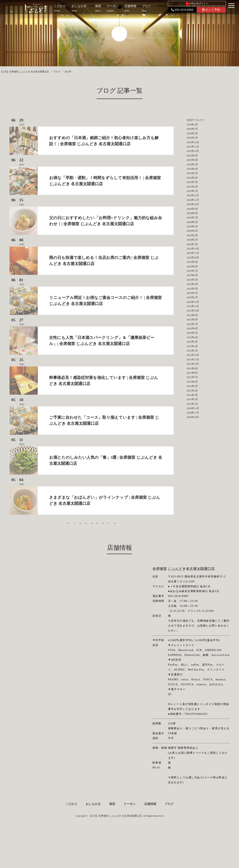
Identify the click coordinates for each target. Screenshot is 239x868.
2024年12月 (193, 195)
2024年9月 (192, 209)
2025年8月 (192, 160)
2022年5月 (192, 333)
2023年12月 (193, 249)
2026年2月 (192, 133)
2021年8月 (192, 373)
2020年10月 (193, 417)
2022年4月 (192, 337)
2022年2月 (192, 346)
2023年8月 (192, 266)
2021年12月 (193, 355)
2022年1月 (192, 351)
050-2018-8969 (182, 10)
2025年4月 (192, 178)
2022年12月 (193, 302)
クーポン (130, 804)
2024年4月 (192, 231)
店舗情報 (150, 804)
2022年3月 (192, 342)
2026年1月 (192, 138)
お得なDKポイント (197, 4)
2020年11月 (193, 413)
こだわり (71, 804)
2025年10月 (193, 151)
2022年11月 (193, 306)
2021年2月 (192, 399)
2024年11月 (193, 200)
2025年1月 (192, 191)
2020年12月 (193, 408)
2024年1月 (192, 244)
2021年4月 (192, 391)
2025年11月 (193, 147)
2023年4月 (192, 284)
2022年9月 (192, 315)
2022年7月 (192, 324)
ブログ (169, 804)
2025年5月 (192, 173)
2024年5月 (192, 226)
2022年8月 (192, 320)
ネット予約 (211, 10)
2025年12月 (193, 142)
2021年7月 (192, 377)
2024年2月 (192, 240)
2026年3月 (192, 129)
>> (115, 523)
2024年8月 (192, 213)
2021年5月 (192, 386)
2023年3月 (192, 289)
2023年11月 (193, 253)
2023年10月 (193, 258)
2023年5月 (192, 280)
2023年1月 (192, 297)
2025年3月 (192, 182)
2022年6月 (192, 328)
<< (68, 523)
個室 (112, 804)
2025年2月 (192, 187)
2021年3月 (192, 395)
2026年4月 (192, 124)
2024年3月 (192, 235)
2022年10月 (193, 311)
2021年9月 (192, 368)
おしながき (93, 804)
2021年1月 (192, 404)
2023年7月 (192, 271)
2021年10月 (193, 364)
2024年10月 (193, 204)
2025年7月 (192, 164)
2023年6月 (192, 275)
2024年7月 (192, 218)
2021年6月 (192, 382)
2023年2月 (192, 293)
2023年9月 (192, 262)
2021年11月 (193, 360)
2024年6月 (192, 222)
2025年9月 (192, 156)
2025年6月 (192, 169)
